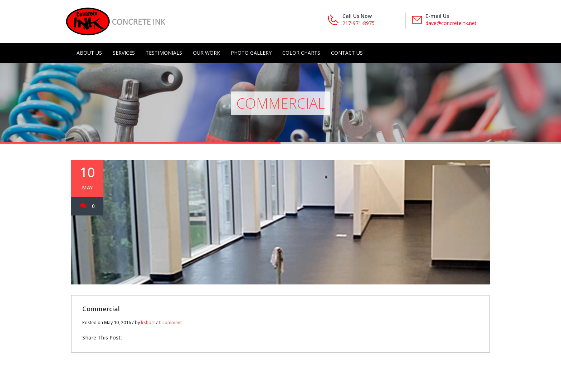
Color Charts (301, 53)
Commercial (101, 309)
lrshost (148, 322)
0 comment (170, 322)
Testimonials (164, 53)
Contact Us (347, 53)
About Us (89, 53)
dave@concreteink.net (451, 23)
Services (124, 53)
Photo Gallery (251, 53)
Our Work (206, 53)
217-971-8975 (358, 23)
